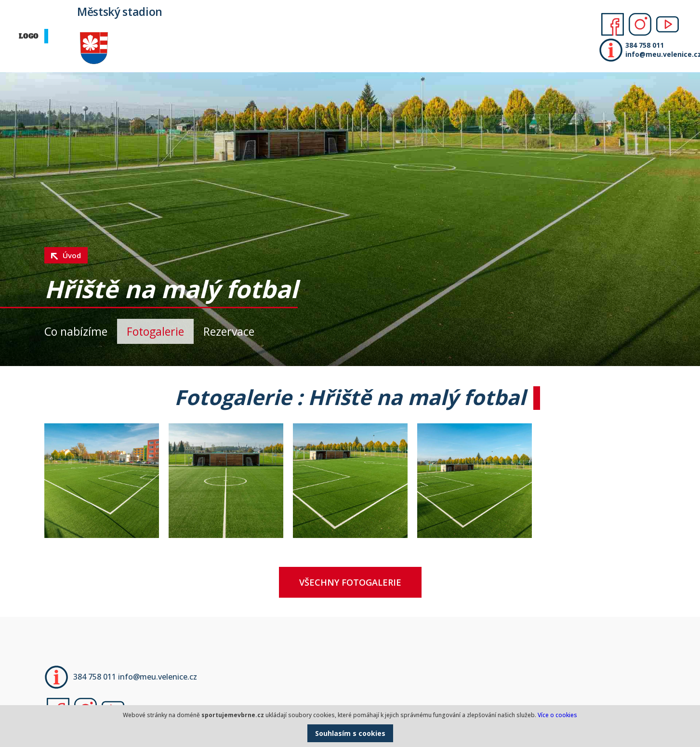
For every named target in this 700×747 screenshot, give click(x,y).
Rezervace (229, 331)
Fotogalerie (155, 331)
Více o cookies (557, 715)
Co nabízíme (76, 331)
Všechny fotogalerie (350, 582)
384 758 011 (645, 45)
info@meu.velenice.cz (660, 54)
